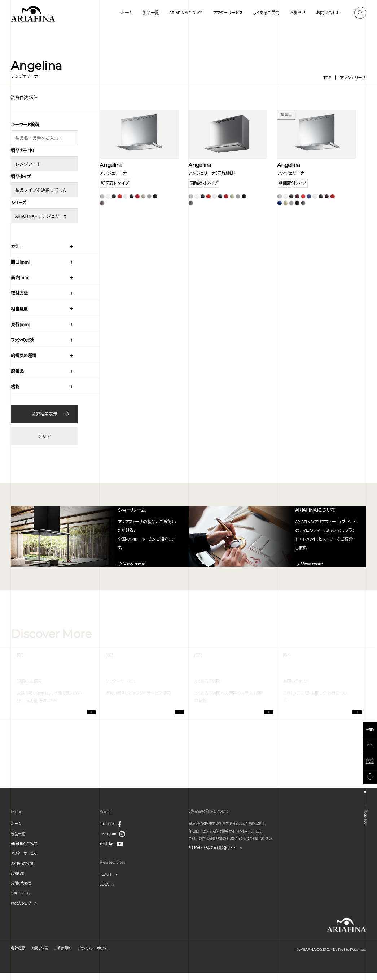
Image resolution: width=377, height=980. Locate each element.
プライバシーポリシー (107, 955)
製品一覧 (151, 12)
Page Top (367, 820)
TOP (327, 77)
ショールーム (22, 899)
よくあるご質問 (266, 12)
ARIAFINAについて (186, 12)
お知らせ (298, 12)
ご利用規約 (71, 955)
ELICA (105, 891)
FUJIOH (107, 880)
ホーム (126, 12)
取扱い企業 (45, 955)
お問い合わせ (328, 12)
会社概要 (19, 955)
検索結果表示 (44, 411)
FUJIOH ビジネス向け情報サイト (218, 855)
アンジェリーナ (353, 77)
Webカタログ (23, 909)
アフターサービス (228, 12)
